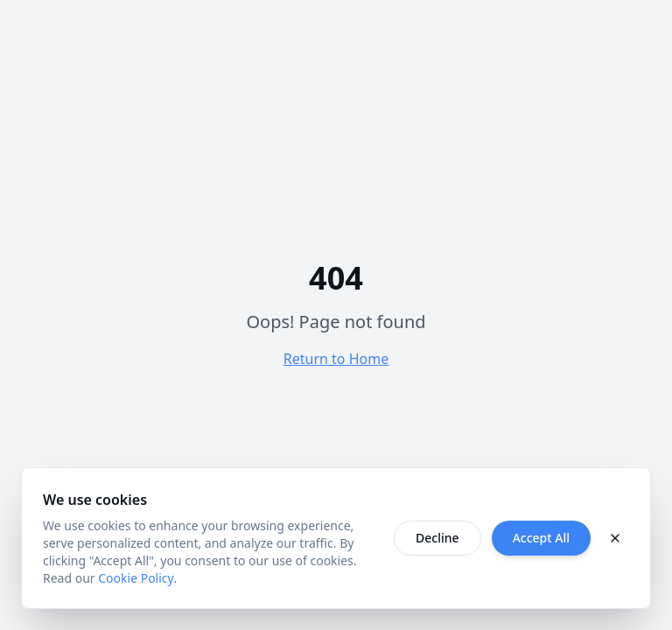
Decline (437, 538)
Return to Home (336, 359)
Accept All (541, 538)
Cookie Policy (136, 578)
